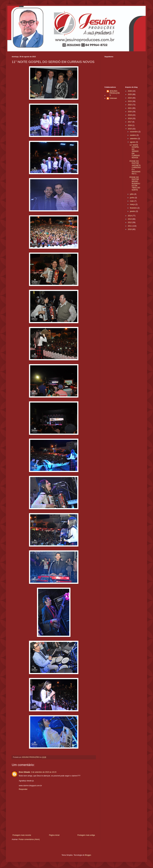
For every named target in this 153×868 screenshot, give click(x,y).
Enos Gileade (24, 772)
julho (132, 194)
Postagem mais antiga (86, 835)
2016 (130, 125)
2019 (130, 115)
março (133, 204)
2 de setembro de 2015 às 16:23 (44, 772)
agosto (133, 142)
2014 (130, 216)
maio (132, 201)
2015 (130, 129)
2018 (130, 118)
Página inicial (54, 835)
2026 (130, 91)
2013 (130, 219)
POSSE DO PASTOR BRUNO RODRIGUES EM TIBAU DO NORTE (135, 184)
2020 (130, 112)
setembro (134, 139)
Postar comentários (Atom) (29, 839)
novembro (134, 132)
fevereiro (134, 208)
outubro (133, 135)
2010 (130, 229)
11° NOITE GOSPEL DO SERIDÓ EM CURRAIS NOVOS (135, 151)
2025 (130, 94)
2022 (130, 105)
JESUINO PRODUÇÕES (115, 93)
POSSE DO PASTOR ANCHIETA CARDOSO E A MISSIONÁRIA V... (135, 167)
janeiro (133, 211)
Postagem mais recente (22, 835)
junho (132, 198)
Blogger (88, 855)
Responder (23, 789)
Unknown (113, 98)
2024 (130, 98)
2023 (130, 101)
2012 (130, 222)
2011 (130, 226)
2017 (130, 122)
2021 (130, 108)
